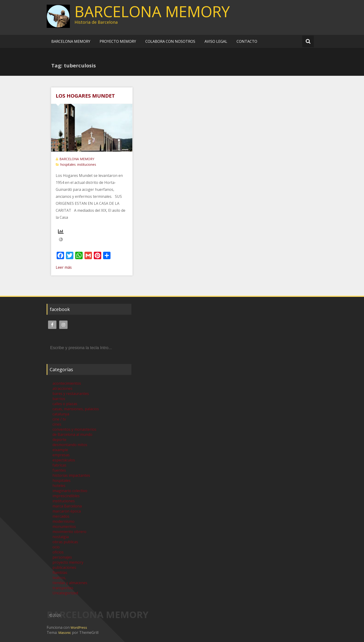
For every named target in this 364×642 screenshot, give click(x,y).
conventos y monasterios (74, 429)
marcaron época (67, 511)
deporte (59, 440)
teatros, (59, 578)
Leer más (64, 267)
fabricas (59, 465)
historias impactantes (71, 475)
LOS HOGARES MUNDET (85, 96)
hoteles (59, 486)
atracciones (62, 388)
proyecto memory (68, 562)
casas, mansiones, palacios (76, 409)
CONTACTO (247, 41)
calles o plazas (65, 404)
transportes (63, 588)
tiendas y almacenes (70, 583)
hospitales (68, 164)
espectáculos (64, 460)
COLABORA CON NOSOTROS (170, 41)
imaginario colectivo (70, 491)
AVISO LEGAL (216, 41)
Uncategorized (65, 593)
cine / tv (59, 419)
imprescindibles (66, 496)
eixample (60, 450)
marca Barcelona (67, 506)
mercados (61, 516)
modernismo (63, 521)
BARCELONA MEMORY (152, 11)
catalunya (61, 414)
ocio (56, 547)
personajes (62, 557)
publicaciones (64, 567)
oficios (58, 552)
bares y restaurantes (71, 394)
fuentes (59, 470)
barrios (59, 399)
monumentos (64, 526)
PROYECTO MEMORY (118, 41)
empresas (61, 455)
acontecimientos (67, 383)
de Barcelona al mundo (72, 434)
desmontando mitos (70, 445)
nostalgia (61, 537)
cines (57, 424)
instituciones (87, 164)
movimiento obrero (69, 532)
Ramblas (60, 573)
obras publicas (65, 542)
